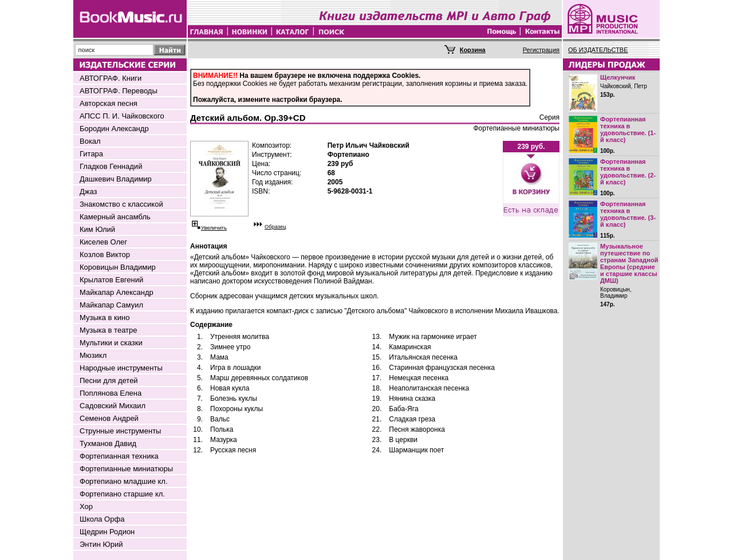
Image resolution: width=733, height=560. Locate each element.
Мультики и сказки (111, 343)
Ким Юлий (97, 229)
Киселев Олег (103, 242)
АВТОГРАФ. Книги (111, 78)
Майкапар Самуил (111, 305)
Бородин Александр (114, 129)
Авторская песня (109, 103)
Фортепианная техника (119, 456)
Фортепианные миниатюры (126, 469)
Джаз (88, 192)
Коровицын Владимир (118, 267)
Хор (86, 506)
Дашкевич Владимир (116, 179)
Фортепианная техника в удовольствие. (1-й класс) (628, 129)
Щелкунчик (618, 77)
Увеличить (214, 228)
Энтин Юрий (101, 544)
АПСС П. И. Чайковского (122, 116)
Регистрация (541, 50)
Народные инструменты (121, 368)
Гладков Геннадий (111, 166)
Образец (275, 227)
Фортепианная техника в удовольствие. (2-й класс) (628, 172)
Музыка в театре (109, 330)
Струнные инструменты (120, 431)
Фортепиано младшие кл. (124, 481)
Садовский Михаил (113, 406)
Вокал (90, 141)
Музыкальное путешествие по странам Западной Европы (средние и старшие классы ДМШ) (629, 263)
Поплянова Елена (111, 393)
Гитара (91, 154)
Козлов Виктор (105, 255)
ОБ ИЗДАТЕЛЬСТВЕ (598, 50)
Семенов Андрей (109, 418)
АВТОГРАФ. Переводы (119, 91)
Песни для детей (109, 380)
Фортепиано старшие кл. (122, 494)
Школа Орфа (102, 519)
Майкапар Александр (117, 292)
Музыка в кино (105, 318)
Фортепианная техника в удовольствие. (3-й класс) (628, 214)
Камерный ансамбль (115, 217)
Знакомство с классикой (121, 204)
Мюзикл (93, 355)
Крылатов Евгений (111, 280)
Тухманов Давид (108, 443)
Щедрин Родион (107, 532)
